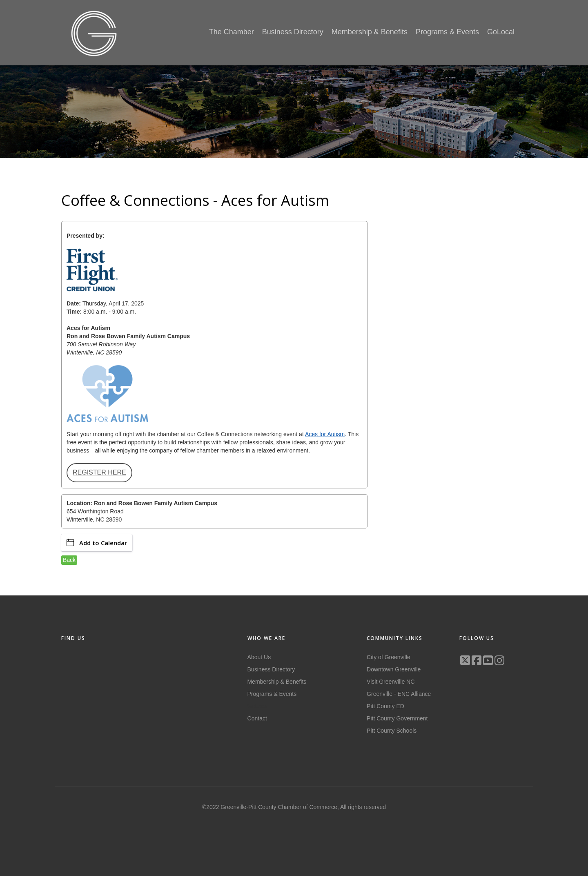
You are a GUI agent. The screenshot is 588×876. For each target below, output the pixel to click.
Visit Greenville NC (391, 682)
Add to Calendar (97, 543)
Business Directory (271, 669)
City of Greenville (389, 657)
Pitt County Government (397, 718)
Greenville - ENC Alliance (399, 694)
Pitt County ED (385, 706)
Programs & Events (272, 694)
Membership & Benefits (277, 682)
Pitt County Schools (392, 731)
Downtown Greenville (394, 669)
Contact (257, 718)
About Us (259, 657)
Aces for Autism (325, 434)
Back (69, 560)
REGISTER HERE (99, 472)
